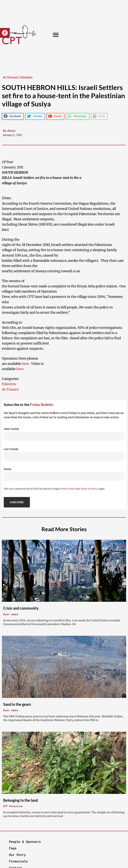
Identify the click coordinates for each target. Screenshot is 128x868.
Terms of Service (89, 489)
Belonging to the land (20, 800)
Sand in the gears (17, 704)
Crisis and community (21, 608)
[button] (5, 33)
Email (8, 469)
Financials (18, 861)
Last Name (11, 449)
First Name (11, 429)
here (25, 364)
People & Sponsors (25, 842)
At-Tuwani (10, 77)
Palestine (26, 77)
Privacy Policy (68, 489)
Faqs (13, 848)
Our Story (17, 855)
